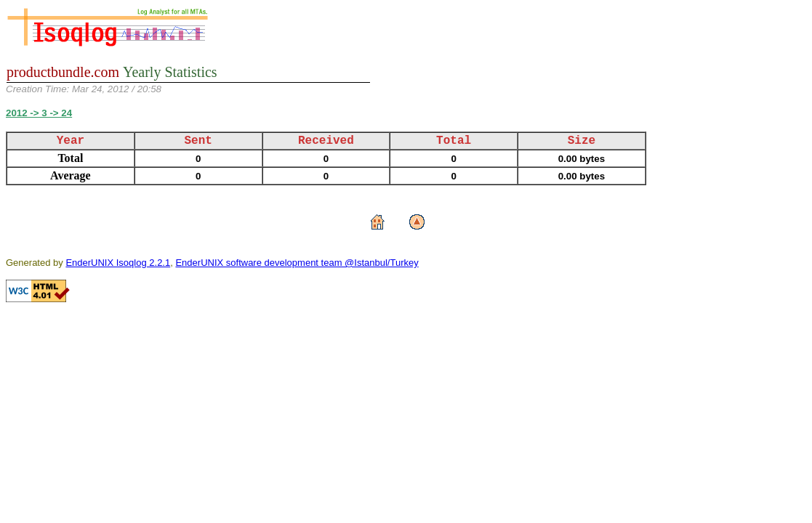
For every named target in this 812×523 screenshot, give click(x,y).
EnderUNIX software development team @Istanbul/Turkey (297, 263)
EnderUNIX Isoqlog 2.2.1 (118, 263)
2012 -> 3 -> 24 (39, 113)
